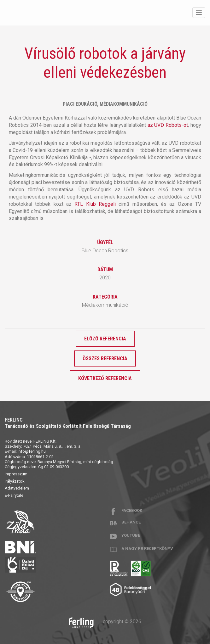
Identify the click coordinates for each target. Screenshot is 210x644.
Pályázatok (15, 481)
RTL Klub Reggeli (95, 204)
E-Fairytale (14, 495)
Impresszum (16, 474)
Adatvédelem (17, 488)
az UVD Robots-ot (168, 125)
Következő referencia (105, 378)
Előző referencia (105, 339)
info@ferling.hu (32, 451)
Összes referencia (105, 358)
